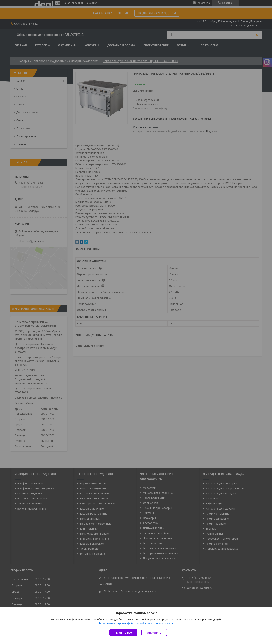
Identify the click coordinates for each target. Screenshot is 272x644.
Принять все (123, 633)
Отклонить (154, 633)
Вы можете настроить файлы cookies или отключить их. (135, 623)
